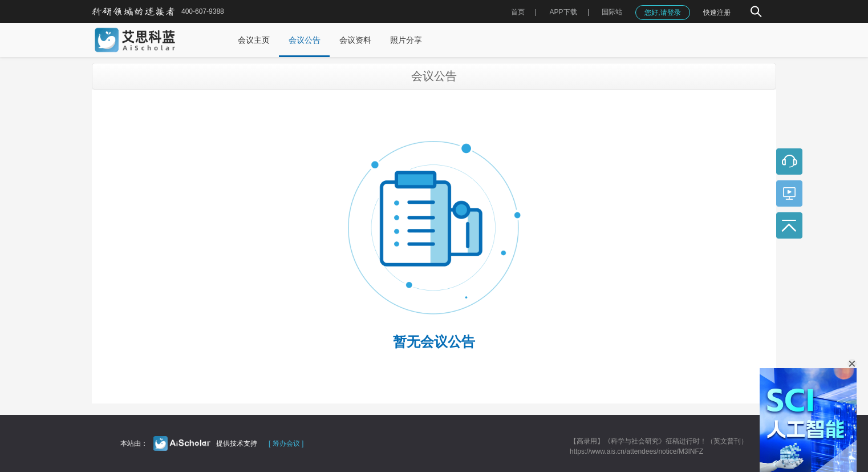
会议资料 (355, 40)
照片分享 (406, 40)
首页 (518, 12)
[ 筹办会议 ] (286, 443)
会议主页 (254, 40)
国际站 (612, 12)
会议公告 (305, 40)
